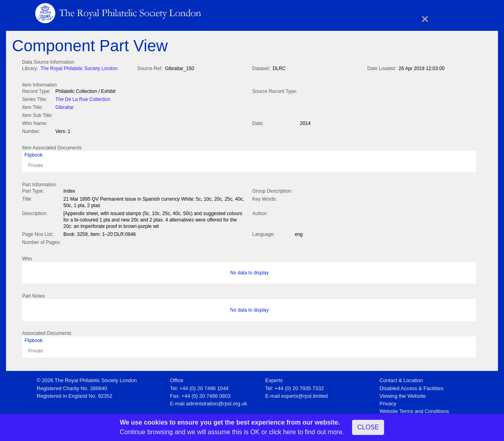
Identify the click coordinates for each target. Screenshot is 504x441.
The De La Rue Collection (83, 99)
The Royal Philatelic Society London (79, 68)
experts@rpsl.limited (304, 394)
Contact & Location (401, 378)
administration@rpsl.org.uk (217, 401)
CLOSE (368, 427)
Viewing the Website (403, 394)
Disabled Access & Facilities (412, 386)
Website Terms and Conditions (414, 409)
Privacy (388, 401)
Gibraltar (65, 107)
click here (282, 432)
